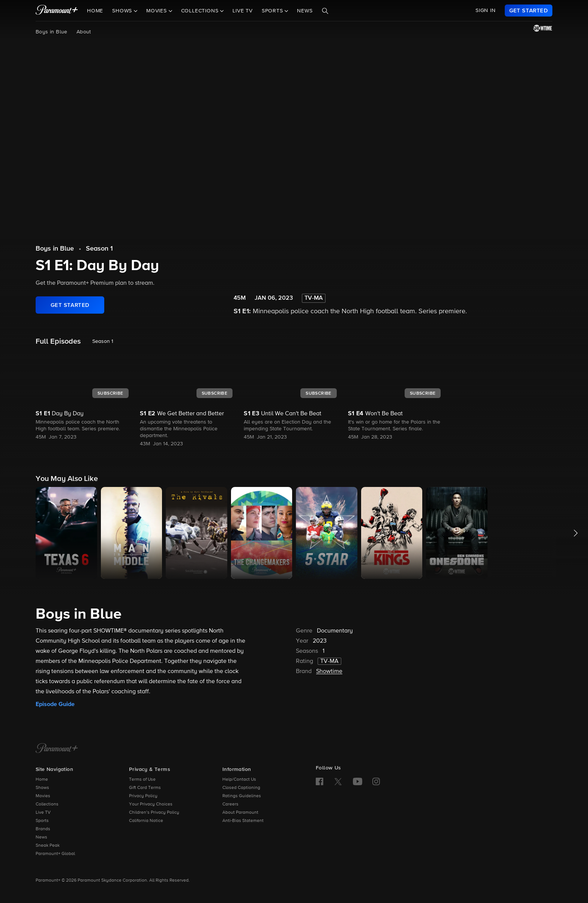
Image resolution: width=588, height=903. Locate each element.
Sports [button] (273, 11)
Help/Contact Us (239, 780)
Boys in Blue (52, 32)
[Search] (325, 11)
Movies (43, 796)
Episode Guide (55, 704)
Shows (42, 788)
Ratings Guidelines (242, 796)
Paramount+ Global (55, 854)
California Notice (146, 821)
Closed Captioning (241, 788)
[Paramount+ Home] (57, 749)
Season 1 (99, 249)
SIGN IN (486, 11)
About (84, 32)
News (305, 11)
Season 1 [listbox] (103, 341)
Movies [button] (157, 11)
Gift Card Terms (145, 788)
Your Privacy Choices (151, 804)
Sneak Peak (48, 846)
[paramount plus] (57, 11)
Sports (42, 821)
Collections (47, 804)
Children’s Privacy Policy (154, 813)
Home (95, 11)
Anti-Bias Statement (243, 821)
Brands (43, 829)
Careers (230, 804)
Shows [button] (123, 11)
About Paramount (240, 813)
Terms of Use (142, 780)
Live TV (243, 11)
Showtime (329, 672)
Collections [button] (201, 11)
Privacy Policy (143, 796)
